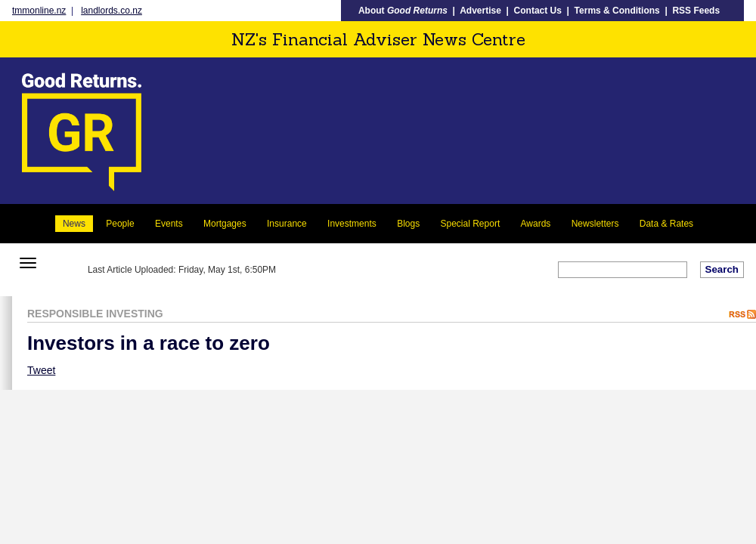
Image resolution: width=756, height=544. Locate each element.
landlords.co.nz (112, 11)
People (120, 224)
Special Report (471, 224)
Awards (536, 224)
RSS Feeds (696, 11)
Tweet (41, 370)
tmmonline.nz (39, 11)
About (403, 11)
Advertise (480, 11)
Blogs (408, 224)
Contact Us (538, 11)
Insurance (287, 224)
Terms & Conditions (617, 11)
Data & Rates (666, 224)
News (74, 224)
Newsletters (595, 224)
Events (169, 224)
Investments (352, 224)
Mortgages (225, 224)
